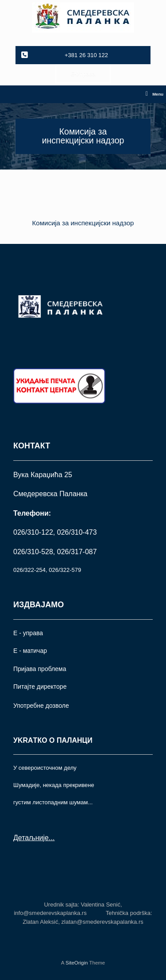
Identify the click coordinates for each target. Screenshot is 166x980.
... (52, 838)
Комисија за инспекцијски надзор (83, 223)
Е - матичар (30, 651)
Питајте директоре (40, 687)
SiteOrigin (77, 963)
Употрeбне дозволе (41, 706)
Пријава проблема (40, 669)
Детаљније (31, 838)
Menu (154, 94)
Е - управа (28, 633)
